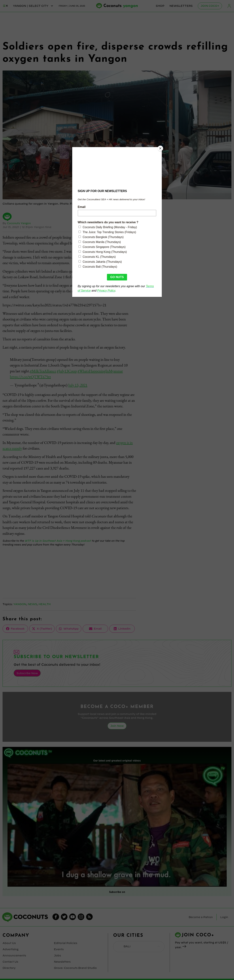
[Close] (161, 148)
